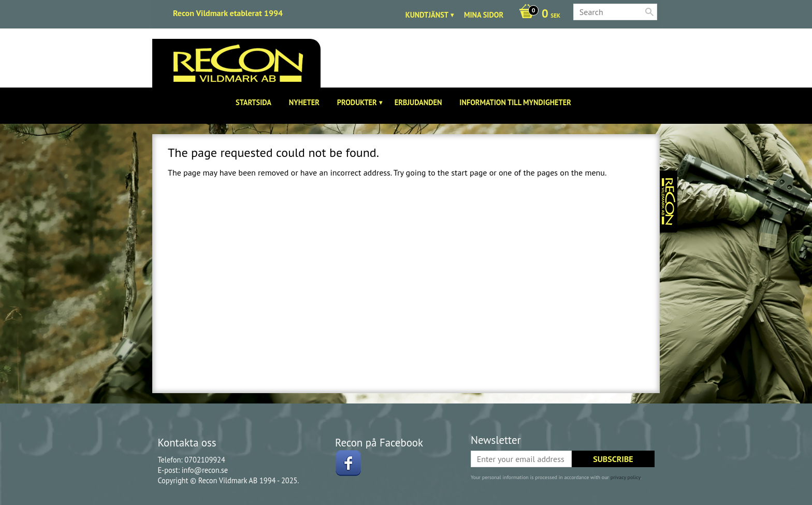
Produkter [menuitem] (357, 102)
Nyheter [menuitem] (304, 102)
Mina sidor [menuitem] (484, 15)
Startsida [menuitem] (253, 102)
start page (469, 172)
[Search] (649, 12)
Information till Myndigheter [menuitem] (515, 102)
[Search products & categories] (615, 12)
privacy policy (626, 477)
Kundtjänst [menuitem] (427, 15)
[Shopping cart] (537, 15)
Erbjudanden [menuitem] (418, 102)
